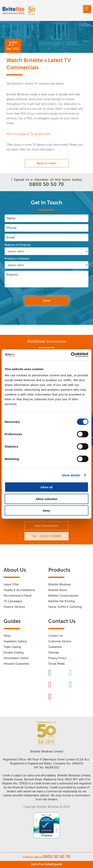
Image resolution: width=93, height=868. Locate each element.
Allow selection (46, 499)
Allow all (47, 487)
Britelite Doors (58, 590)
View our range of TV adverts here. (29, 134)
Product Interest (17, 259)
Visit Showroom (46, 526)
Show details (71, 475)
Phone (12, 228)
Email (11, 237)
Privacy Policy (57, 658)
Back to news (46, 163)
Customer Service (60, 641)
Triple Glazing (12, 647)
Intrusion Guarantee (16, 664)
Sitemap (54, 653)
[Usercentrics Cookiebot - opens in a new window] (71, 355)
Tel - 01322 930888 (47, 536)
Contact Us (56, 636)
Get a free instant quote (47, 864)
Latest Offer (11, 585)
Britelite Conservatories (63, 596)
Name (11, 218)
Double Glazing (14, 653)
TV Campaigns (13, 601)
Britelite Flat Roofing (62, 601)
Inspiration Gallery (15, 641)
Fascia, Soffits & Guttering (65, 607)
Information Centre (16, 658)
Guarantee (55, 647)
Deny (47, 511)
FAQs (7, 636)
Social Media (56, 664)
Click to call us (46, 857)
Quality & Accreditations (19, 590)
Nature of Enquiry (18, 245)
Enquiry (12, 274)
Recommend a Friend (17, 596)
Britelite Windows (60, 585)
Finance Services (14, 607)
